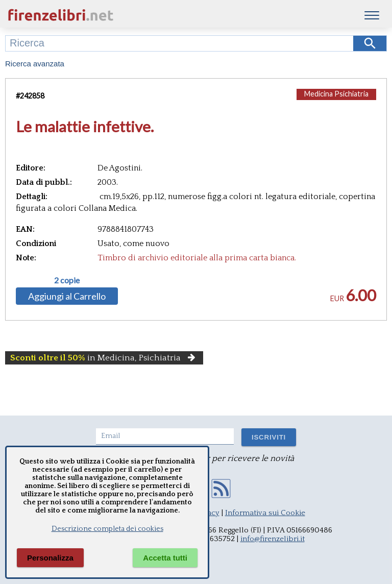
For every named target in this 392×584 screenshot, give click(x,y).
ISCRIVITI (269, 437)
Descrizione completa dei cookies (107, 529)
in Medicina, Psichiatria (104, 358)
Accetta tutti (165, 558)
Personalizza (50, 558)
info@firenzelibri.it (273, 539)
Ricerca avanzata (35, 64)
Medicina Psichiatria (336, 94)
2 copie (67, 280)
